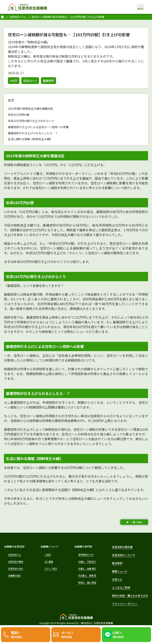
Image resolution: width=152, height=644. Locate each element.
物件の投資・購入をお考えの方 (130, 596)
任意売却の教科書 (122, 547)
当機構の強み (14, 575)
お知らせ (117, 579)
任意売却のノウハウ (124, 555)
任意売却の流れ (16, 569)
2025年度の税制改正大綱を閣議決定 (30, 109)
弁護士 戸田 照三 (87, 562)
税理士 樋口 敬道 (87, 582)
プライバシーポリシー (125, 604)
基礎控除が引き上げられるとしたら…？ (33, 133)
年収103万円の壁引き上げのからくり (31, 121)
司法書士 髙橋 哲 (87, 575)
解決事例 (117, 563)
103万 (14, 81)
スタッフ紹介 (51, 569)
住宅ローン (30, 81)
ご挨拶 (48, 555)
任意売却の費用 (16, 562)
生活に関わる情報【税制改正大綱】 (30, 139)
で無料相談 (16, 634)
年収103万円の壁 (19, 115)
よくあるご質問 (121, 587)
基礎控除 (48, 81)
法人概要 (49, 562)
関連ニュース (120, 571)
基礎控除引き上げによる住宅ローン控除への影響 (38, 127)
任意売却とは (14, 555)
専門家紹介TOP (86, 555)
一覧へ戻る (136, 522)
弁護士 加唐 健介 (87, 569)
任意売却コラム (18, 17)
